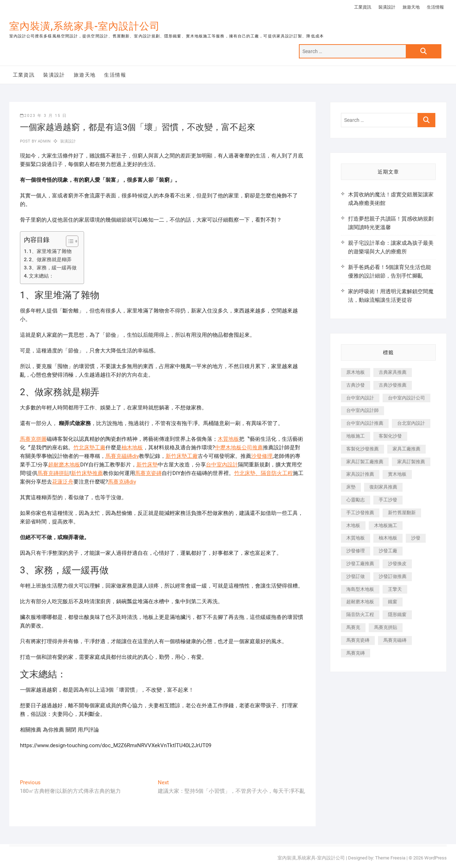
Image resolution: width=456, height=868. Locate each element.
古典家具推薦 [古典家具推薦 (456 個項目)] (393, 372)
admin (44, 141)
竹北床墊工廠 (89, 448)
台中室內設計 (222, 465)
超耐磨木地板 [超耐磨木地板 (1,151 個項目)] (360, 602)
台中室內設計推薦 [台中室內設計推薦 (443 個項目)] (365, 423)
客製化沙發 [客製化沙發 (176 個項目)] (390, 436)
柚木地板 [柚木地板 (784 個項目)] (388, 538)
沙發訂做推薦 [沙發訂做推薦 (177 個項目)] (393, 576)
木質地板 (228, 439)
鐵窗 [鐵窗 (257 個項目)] (393, 602)
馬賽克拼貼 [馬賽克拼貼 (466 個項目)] (386, 627)
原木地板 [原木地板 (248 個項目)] (356, 372)
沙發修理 (262, 456)
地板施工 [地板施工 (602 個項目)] (356, 436)
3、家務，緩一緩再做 (53, 268)
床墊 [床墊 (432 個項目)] (351, 487)
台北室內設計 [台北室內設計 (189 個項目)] (411, 423)
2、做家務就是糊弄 (50, 259)
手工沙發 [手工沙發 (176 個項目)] (388, 500)
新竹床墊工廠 (182, 456)
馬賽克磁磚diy (122, 456)
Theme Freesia (390, 858)
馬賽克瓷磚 (148, 473)
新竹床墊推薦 (87, 473)
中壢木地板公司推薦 (239, 448)
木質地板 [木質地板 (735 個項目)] (356, 538)
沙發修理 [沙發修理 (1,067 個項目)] (356, 551)
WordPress (436, 858)
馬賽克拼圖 (33, 439)
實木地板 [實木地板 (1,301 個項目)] (397, 474)
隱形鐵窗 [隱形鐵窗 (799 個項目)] (397, 614)
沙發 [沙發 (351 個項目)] (416, 538)
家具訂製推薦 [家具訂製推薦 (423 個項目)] (411, 462)
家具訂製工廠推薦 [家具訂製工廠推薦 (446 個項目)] (365, 462)
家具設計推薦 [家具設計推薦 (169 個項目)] (360, 474)
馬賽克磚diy (122, 482)
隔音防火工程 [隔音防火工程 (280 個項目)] (360, 614)
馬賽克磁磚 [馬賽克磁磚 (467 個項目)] (395, 640)
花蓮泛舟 (63, 482)
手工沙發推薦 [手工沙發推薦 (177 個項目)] (360, 513)
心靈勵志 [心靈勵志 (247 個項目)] (356, 500)
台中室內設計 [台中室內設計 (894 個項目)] (360, 398)
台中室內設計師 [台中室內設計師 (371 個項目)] (362, 410)
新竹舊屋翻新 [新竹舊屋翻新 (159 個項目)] (402, 513)
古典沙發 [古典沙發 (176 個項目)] (356, 385)
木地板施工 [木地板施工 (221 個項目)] (386, 525)
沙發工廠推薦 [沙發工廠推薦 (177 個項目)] (360, 564)
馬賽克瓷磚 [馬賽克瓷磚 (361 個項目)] (358, 640)
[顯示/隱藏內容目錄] (69, 241)
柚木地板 (132, 448)
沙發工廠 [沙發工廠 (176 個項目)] (388, 551)
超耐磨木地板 (64, 465)
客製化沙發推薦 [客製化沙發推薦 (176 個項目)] (362, 449)
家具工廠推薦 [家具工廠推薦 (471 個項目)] (406, 449)
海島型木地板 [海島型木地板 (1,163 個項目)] (360, 589)
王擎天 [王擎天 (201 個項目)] (395, 589)
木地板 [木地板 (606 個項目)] (353, 525)
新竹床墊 (147, 465)
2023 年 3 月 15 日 (43, 116)
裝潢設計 (387, 7)
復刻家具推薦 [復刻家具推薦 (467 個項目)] (383, 487)
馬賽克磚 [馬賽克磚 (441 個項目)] (356, 653)
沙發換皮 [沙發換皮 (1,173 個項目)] (397, 564)
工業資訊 (363, 7)
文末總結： (41, 276)
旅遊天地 (411, 7)
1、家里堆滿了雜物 (50, 251)
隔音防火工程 (277, 473)
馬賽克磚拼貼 (53, 473)
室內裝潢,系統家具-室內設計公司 (85, 26)
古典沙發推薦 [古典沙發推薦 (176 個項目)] (393, 385)
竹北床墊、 (247, 473)
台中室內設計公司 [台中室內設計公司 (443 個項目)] (406, 398)
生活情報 (435, 7)
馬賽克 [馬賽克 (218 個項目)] (353, 627)
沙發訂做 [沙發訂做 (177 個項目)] (356, 576)
